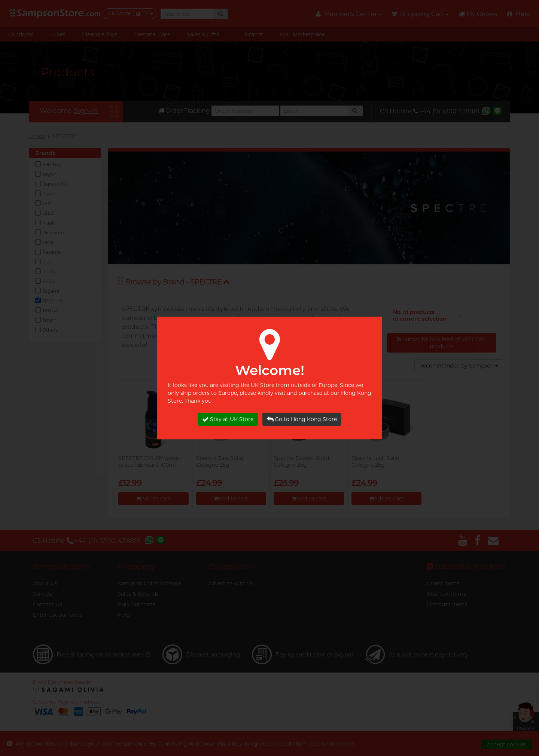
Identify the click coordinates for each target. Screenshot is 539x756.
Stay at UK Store (228, 419)
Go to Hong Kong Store (302, 419)
